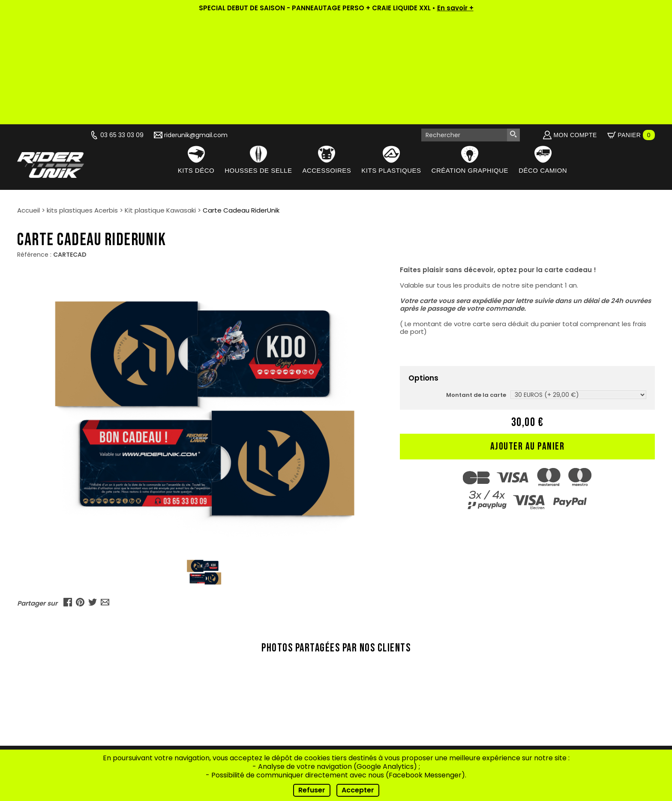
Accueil (28, 102)
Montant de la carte (476, 287)
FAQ (208, 712)
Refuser (312, 790)
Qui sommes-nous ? (208, 658)
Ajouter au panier (528, 338)
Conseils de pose (208, 701)
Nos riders (208, 690)
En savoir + (455, 8)
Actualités (208, 669)
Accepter (358, 790)
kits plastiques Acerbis (82, 102)
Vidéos (208, 679)
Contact (208, 722)
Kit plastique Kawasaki (160, 102)
